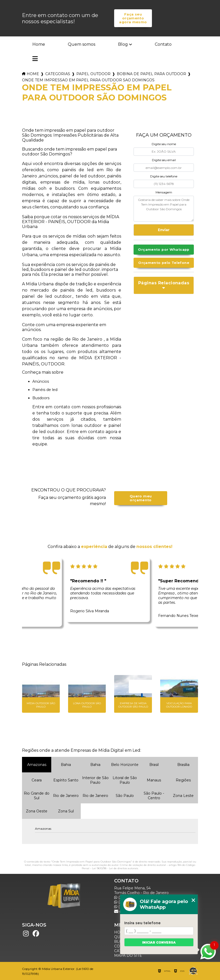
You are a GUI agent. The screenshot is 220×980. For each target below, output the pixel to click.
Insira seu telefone (142, 923)
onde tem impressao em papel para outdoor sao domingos (88, 80)
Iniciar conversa (159, 942)
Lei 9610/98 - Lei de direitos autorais (115, 868)
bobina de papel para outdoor (151, 74)
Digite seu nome (164, 144)
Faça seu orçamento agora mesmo (133, 18)
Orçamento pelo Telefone (164, 263)
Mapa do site (128, 955)
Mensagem (164, 192)
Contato (163, 44)
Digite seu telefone (164, 176)
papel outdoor (93, 74)
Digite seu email (164, 160)
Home (39, 44)
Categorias (58, 74)
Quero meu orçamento (141, 498)
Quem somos (82, 44)
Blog (123, 44)
